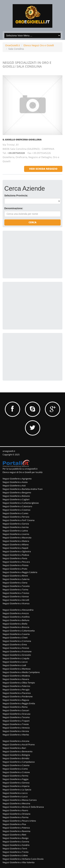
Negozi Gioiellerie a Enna (15, 645)
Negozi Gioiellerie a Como (15, 769)
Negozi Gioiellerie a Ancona (16, 741)
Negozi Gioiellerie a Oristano (16, 814)
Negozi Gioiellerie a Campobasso (19, 762)
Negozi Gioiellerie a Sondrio (16, 845)
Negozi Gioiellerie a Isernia (16, 527)
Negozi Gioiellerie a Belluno (16, 620)
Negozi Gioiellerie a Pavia (15, 558)
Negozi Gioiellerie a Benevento (18, 751)
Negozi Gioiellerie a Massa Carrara (20, 800)
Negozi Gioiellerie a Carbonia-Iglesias (21, 503)
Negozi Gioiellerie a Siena (15, 583)
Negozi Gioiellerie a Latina (15, 531)
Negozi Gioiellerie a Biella (15, 624)
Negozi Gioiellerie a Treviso (16, 593)
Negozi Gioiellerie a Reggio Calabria (20, 572)
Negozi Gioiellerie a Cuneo (15, 513)
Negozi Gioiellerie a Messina (16, 803)
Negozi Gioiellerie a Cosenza (16, 510)
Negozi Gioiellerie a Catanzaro (17, 506)
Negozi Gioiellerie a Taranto (16, 586)
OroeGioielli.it (12, 45)
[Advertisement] (30, 254)
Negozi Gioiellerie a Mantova (17, 669)
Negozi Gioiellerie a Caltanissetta (19, 631)
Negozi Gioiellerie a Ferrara (16, 517)
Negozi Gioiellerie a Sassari (16, 710)
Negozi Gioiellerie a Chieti (15, 638)
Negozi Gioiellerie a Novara (16, 679)
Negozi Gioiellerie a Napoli (15, 548)
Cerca (32, 222)
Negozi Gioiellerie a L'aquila (16, 658)
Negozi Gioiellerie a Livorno (16, 534)
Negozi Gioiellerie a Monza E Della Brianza (23, 807)
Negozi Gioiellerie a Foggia (16, 779)
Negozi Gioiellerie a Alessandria (18, 610)
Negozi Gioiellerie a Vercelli (16, 600)
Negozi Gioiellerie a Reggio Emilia (19, 703)
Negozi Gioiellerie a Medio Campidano (21, 672)
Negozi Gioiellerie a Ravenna (16, 831)
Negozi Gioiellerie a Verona (16, 731)
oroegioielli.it (9, 451)
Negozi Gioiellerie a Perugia (16, 690)
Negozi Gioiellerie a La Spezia (17, 790)
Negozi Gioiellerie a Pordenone (18, 696)
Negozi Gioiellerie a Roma (15, 707)
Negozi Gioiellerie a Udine (15, 855)
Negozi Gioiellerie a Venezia (16, 728)
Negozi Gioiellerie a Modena (16, 676)
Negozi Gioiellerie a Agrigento (17, 479)
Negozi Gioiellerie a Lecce (15, 662)
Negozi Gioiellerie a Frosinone (17, 651)
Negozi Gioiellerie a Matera (16, 541)
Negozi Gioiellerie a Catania (16, 765)
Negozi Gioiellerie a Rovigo (16, 838)
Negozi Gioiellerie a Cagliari (16, 499)
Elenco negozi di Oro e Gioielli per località (23, 472)
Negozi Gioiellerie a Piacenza (17, 693)
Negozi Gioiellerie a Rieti (14, 835)
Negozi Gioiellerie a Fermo (15, 776)
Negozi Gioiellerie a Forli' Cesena (19, 520)
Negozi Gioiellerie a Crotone (16, 772)
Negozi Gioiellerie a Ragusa (16, 700)
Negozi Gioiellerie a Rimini (15, 576)
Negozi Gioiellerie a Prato (15, 569)
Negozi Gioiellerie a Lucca (15, 797)
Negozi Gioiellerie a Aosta (15, 482)
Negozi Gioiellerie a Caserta (16, 634)
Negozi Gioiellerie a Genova (16, 783)
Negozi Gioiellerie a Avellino (16, 617)
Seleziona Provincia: (16, 196)
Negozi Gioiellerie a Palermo (16, 686)
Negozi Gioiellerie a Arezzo (16, 613)
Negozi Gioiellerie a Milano (16, 544)
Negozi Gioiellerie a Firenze (16, 648)
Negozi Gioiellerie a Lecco (15, 793)
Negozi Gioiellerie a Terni (15, 849)
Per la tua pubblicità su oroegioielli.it (20, 469)
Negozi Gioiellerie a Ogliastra (17, 551)
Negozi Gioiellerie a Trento (16, 852)
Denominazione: (14, 208)
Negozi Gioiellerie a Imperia (16, 786)
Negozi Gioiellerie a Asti (14, 486)
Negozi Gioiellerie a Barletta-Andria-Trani (23, 489)
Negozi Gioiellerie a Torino (15, 590)
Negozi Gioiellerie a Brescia (16, 627)
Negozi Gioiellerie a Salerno (16, 579)
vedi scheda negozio (43, 169)
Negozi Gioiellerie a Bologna (16, 755)
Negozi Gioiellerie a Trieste (16, 724)
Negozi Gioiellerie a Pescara (16, 562)
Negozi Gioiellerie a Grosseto (17, 655)
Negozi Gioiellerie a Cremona (17, 641)
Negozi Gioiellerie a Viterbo (16, 735)
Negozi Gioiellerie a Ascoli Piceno (19, 745)
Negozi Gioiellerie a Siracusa (16, 714)
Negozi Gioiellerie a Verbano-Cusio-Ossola (23, 859)
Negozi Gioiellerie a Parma (16, 817)
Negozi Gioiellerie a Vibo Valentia (19, 862)
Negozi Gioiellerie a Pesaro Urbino (19, 821)
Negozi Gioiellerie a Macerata (17, 538)
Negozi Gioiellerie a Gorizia (16, 524)
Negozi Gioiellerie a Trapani (16, 721)
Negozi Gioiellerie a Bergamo (17, 492)
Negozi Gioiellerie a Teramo (16, 717)
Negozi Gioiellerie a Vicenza (16, 603)
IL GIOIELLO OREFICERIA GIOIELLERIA (22, 140)
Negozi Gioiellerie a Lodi (14, 665)
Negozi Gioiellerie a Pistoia (16, 565)
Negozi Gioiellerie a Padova (16, 555)
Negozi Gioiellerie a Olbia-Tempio (19, 683)
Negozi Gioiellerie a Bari (14, 748)
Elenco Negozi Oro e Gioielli (39, 45)
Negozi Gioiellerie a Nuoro (15, 810)
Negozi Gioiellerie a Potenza (16, 828)
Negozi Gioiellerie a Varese (16, 596)
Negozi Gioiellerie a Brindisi (16, 758)
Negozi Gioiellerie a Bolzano (16, 496)
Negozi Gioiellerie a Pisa (14, 824)
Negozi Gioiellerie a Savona (16, 842)
